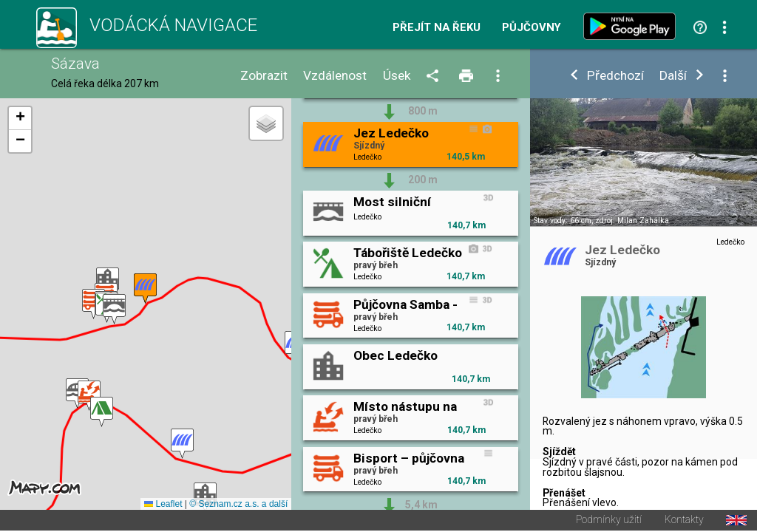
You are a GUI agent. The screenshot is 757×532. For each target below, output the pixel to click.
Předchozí (615, 76)
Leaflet (163, 505)
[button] (89, 396)
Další (673, 76)
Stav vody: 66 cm (563, 221)
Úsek (397, 76)
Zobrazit (264, 76)
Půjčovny (532, 28)
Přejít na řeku (437, 28)
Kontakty (684, 522)
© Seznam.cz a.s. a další (238, 505)
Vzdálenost (335, 76)
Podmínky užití (609, 522)
